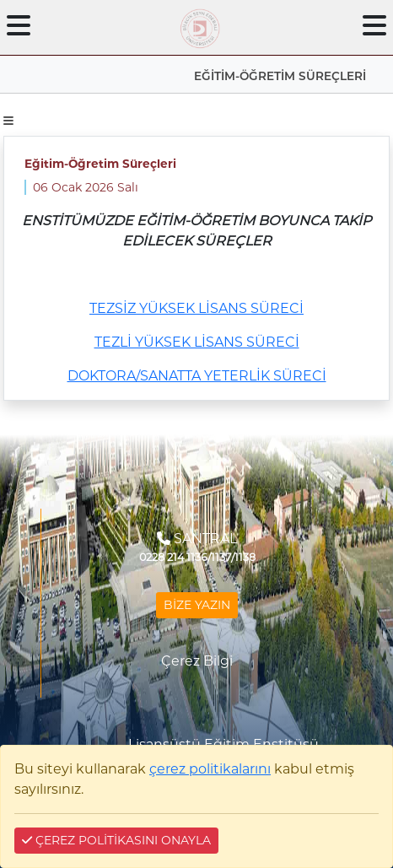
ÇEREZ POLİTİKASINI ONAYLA (116, 840)
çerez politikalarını (210, 769)
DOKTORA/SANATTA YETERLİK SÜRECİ (197, 376)
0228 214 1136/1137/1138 (197, 557)
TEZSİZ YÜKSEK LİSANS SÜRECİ (196, 308)
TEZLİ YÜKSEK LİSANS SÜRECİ (197, 342)
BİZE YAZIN (197, 605)
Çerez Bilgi (197, 661)
